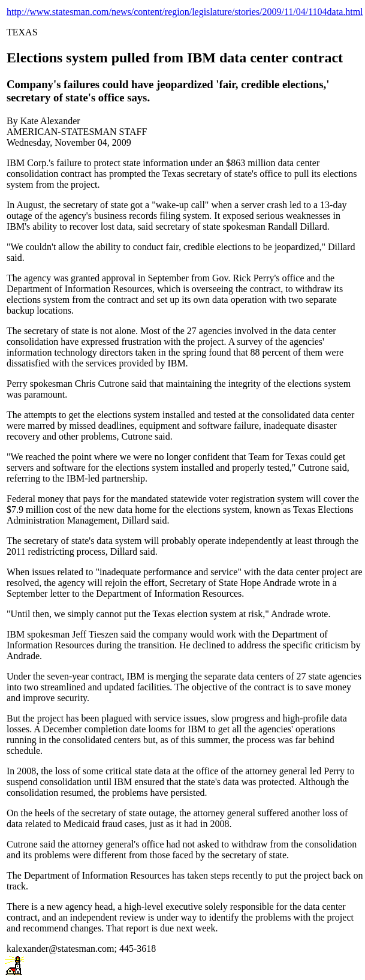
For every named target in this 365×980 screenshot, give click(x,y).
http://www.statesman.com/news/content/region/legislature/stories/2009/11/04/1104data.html (185, 12)
